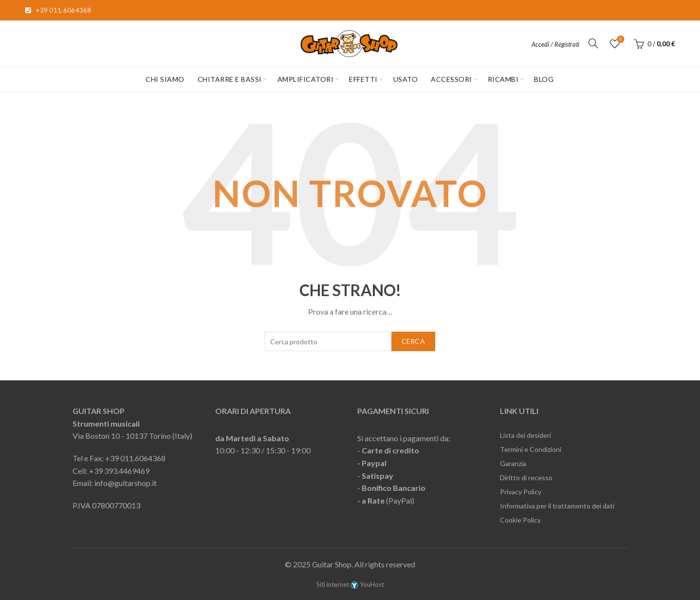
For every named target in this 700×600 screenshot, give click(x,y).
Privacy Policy (521, 492)
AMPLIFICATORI (306, 79)
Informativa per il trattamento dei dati (557, 506)
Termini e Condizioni (531, 449)
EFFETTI (363, 79)
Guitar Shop (332, 564)
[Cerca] (593, 43)
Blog (544, 79)
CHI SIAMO (165, 79)
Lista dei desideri (525, 435)
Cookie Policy (520, 520)
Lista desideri (620, 40)
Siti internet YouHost (350, 584)
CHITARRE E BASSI (230, 79)
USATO (406, 79)
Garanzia (513, 463)
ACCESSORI (451, 79)
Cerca (414, 341)
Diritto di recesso (526, 478)
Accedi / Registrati (555, 44)
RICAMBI (503, 79)
